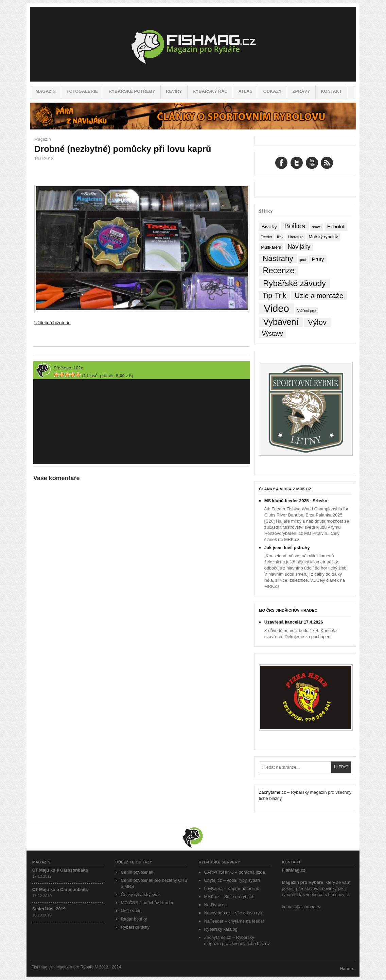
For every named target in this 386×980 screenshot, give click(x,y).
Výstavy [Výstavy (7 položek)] (273, 334)
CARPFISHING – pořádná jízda (235, 872)
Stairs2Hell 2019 (49, 909)
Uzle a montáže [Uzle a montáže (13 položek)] (319, 295)
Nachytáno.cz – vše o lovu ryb (233, 913)
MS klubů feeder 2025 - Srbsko (296, 501)
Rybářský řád (210, 91)
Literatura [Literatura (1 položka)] (296, 237)
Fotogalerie (82, 91)
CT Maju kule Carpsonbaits (60, 870)
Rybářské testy (135, 927)
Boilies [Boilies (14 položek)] (295, 226)
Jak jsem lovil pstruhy (287, 548)
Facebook (281, 163)
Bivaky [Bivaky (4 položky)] (269, 226)
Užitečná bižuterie (52, 323)
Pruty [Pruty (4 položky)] (318, 259)
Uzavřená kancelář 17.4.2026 (294, 622)
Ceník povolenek (137, 872)
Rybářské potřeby (132, 91)
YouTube (312, 163)
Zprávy (301, 91)
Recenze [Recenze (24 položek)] (279, 270)
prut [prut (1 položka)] (303, 260)
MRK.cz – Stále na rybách (229, 897)
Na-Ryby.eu (216, 905)
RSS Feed (327, 163)
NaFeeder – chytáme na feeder (234, 921)
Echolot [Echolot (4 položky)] (336, 226)
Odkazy (273, 91)
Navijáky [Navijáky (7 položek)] (299, 247)
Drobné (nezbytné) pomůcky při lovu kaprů (123, 149)
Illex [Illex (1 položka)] (280, 237)
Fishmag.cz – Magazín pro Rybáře (193, 44)
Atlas (245, 91)
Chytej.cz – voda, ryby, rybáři (232, 880)
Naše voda (131, 911)
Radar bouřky (134, 919)
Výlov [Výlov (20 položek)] (317, 322)
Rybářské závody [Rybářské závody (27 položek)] (294, 283)
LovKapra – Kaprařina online (232, 888)
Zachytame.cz (273, 792)
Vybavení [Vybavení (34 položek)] (281, 322)
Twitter (297, 163)
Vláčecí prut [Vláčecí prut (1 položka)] (306, 311)
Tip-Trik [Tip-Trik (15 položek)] (274, 295)
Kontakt (331, 91)
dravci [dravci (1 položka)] (317, 227)
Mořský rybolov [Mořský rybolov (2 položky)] (323, 237)
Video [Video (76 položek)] (276, 309)
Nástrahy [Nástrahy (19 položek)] (278, 258)
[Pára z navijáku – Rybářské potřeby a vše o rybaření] (193, 128)
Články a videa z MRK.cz (285, 489)
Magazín (46, 91)
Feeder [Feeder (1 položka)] (266, 237)
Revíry (174, 91)
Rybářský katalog (221, 929)
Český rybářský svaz (141, 895)
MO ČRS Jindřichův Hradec (288, 610)
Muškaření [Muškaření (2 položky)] (271, 247)
